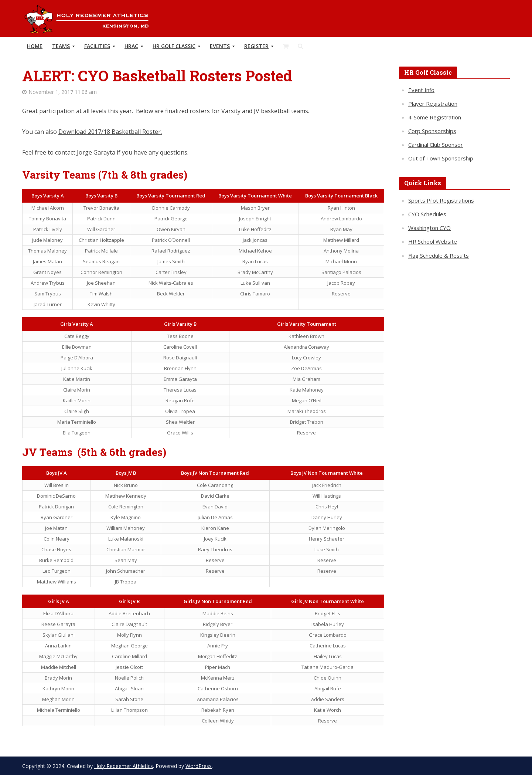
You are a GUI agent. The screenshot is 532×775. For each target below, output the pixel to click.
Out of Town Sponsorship (441, 158)
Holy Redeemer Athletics (124, 766)
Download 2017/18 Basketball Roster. (110, 132)
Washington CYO (429, 228)
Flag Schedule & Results (439, 255)
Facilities (97, 46)
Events (220, 46)
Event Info (421, 90)
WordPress (199, 766)
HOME (35, 46)
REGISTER (256, 46)
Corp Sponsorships (432, 131)
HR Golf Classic (174, 46)
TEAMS (61, 46)
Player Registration (433, 104)
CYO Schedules (427, 214)
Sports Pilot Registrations (441, 200)
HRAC (131, 46)
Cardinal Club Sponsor (436, 145)
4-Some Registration (435, 117)
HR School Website (433, 241)
